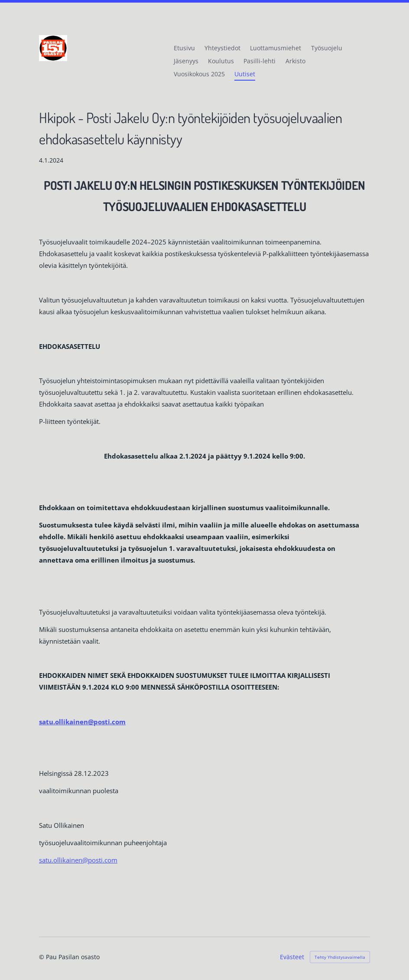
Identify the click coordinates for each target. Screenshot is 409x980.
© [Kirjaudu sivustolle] (42, 957)
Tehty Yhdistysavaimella (340, 957)
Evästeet (292, 957)
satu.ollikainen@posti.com (78, 860)
